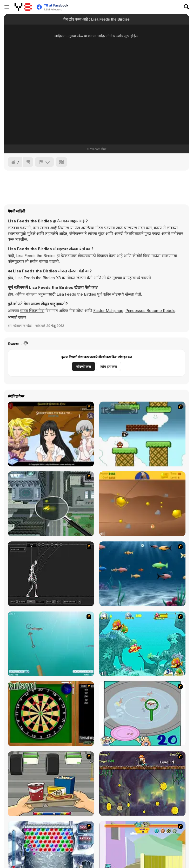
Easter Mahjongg (108, 311)
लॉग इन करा (109, 367)
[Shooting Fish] (51, 644)
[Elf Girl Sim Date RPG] (51, 434)
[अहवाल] (44, 162)
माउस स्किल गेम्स (32, 311)
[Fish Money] (142, 784)
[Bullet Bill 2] (142, 434)
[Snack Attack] (51, 784)
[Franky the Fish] (142, 574)
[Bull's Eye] (51, 714)
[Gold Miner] (142, 504)
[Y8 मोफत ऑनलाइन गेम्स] (23, 7)
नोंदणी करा (84, 367)
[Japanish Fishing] (142, 714)
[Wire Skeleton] (51, 574)
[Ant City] (51, 504)
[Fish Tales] (142, 644)
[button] (17, 317)
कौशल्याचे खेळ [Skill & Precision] (22, 326)
